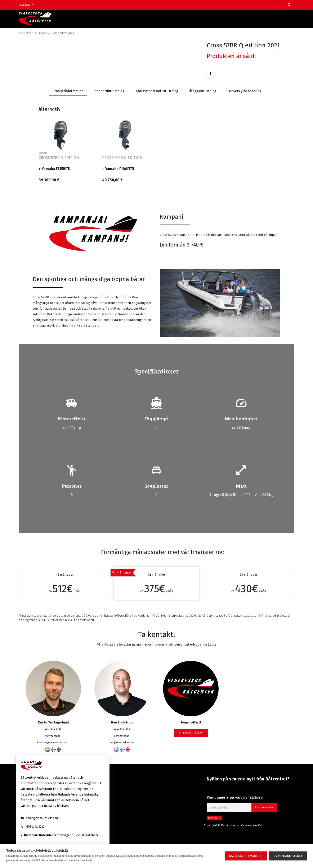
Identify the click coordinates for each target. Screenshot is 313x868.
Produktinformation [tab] (68, 91)
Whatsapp (53, 736)
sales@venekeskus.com (42, 818)
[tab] (109, 91)
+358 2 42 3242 (35, 827)
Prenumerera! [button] (264, 807)
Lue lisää (86, 860)
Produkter (26, 33)
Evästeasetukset (288, 856)
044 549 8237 (53, 729)
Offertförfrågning (191, 733)
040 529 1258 (122, 729)
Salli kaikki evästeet (246, 856)
